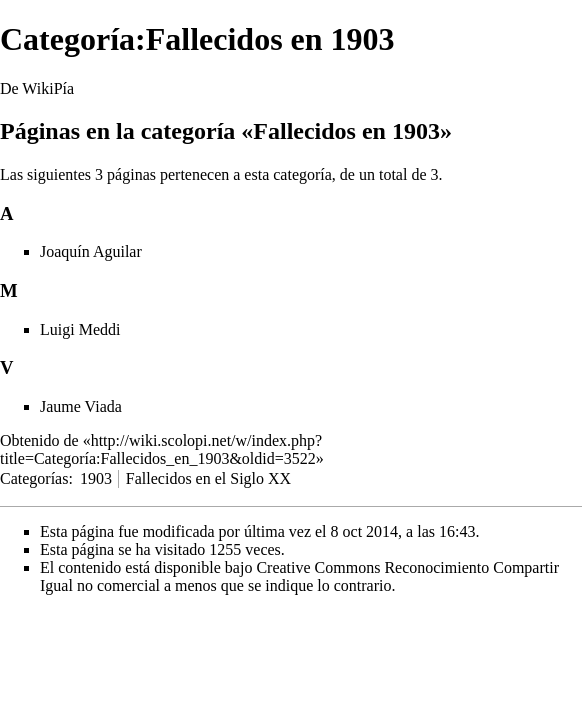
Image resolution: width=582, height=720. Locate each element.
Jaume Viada (81, 406)
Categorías (34, 478)
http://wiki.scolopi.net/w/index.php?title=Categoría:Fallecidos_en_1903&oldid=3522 (161, 449)
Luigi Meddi (80, 329)
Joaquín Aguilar (91, 251)
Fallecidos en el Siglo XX (208, 478)
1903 (96, 478)
